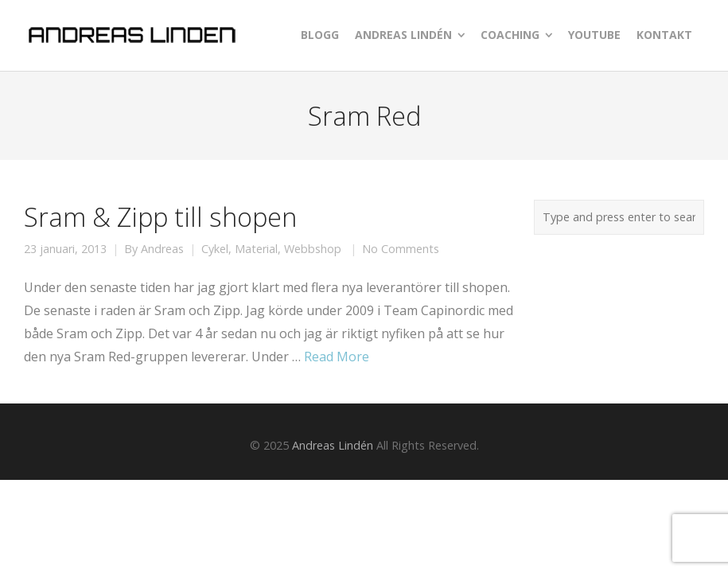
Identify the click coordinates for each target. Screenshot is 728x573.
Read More (337, 357)
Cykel (215, 249)
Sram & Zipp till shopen (160, 216)
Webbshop (313, 249)
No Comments (401, 249)
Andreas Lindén (333, 445)
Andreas (162, 249)
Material (256, 249)
